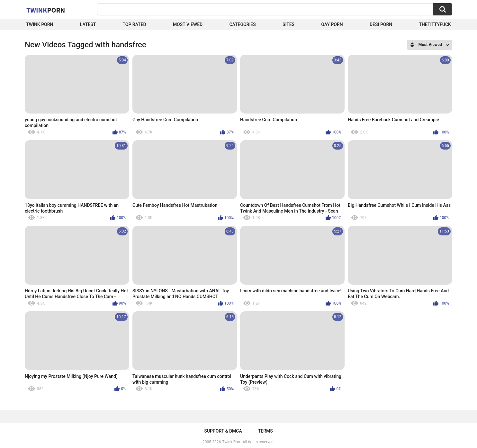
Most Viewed (188, 24)
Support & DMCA (223, 431)
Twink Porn (40, 24)
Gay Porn (332, 24)
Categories (242, 24)
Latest (88, 24)
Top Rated (134, 24)
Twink (46, 10)
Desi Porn (381, 24)
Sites (288, 24)
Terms (265, 431)
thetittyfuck (435, 24)
